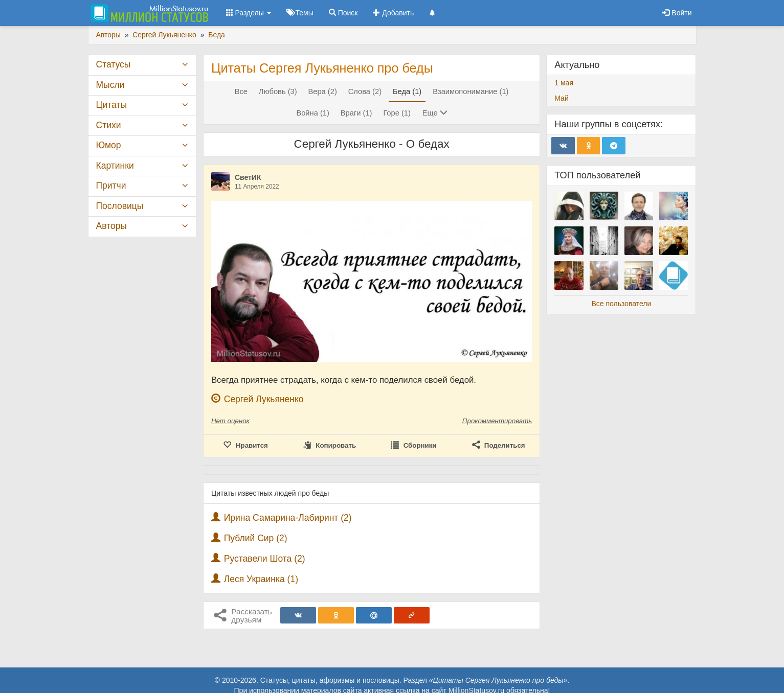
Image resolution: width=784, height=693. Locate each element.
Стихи (109, 125)
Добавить (393, 13)
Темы (300, 13)
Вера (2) (322, 91)
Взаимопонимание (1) (471, 91)
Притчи (111, 186)
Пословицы (120, 206)
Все (241, 91)
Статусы (114, 64)
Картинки (115, 166)
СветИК (248, 177)
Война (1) (312, 113)
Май (561, 98)
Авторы (111, 226)
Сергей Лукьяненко (264, 399)
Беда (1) (407, 91)
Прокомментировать (497, 421)
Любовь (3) (278, 91)
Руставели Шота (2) (265, 559)
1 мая (564, 83)
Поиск (343, 13)
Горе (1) (397, 113)
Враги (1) (356, 113)
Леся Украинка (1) (261, 579)
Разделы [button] (249, 13)
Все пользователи (621, 304)
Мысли (110, 85)
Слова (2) (365, 91)
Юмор (109, 145)
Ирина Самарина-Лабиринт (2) (288, 518)
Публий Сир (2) (256, 538)
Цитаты (111, 105)
